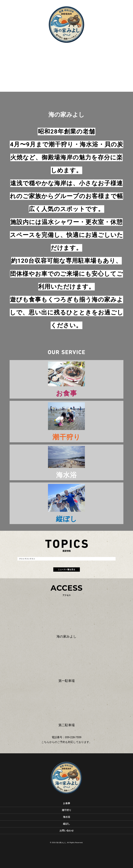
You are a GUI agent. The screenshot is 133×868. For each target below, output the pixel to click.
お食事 (67, 803)
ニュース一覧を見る (66, 570)
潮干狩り (67, 810)
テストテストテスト (27, 559)
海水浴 (67, 817)
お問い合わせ (67, 831)
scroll (67, 49)
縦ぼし (67, 824)
